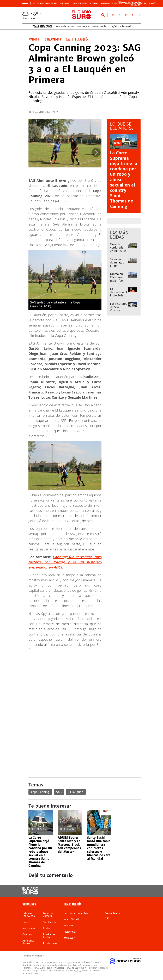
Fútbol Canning (68, 829)
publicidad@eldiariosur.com (83, 965)
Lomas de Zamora (65, 26)
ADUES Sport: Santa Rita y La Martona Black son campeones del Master (69, 845)
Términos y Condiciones (33, 956)
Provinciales (50, 943)
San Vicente (80, 3)
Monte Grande (99, 26)
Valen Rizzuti (71, 919)
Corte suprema (38, 829)
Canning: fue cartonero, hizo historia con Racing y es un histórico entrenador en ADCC (65, 562)
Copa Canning (40, 792)
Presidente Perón (49, 936)
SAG (59, 792)
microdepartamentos (76, 913)
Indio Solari (125, 26)
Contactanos (112, 913)
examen (68, 926)
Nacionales (29, 928)
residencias (70, 932)
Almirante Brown (111, 3)
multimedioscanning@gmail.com (50, 965)
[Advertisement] (85, 679)
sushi (92, 829)
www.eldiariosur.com (34, 962)
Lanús (153, 3)
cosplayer (69, 938)
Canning (65, 3)
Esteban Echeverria (45, 3)
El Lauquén (76, 792)
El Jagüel (113, 26)
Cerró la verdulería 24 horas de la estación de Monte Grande (118, 252)
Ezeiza (94, 3)
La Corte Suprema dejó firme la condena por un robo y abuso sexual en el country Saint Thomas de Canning (40, 852)
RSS (107, 918)
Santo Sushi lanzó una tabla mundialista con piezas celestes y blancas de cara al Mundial (99, 848)
